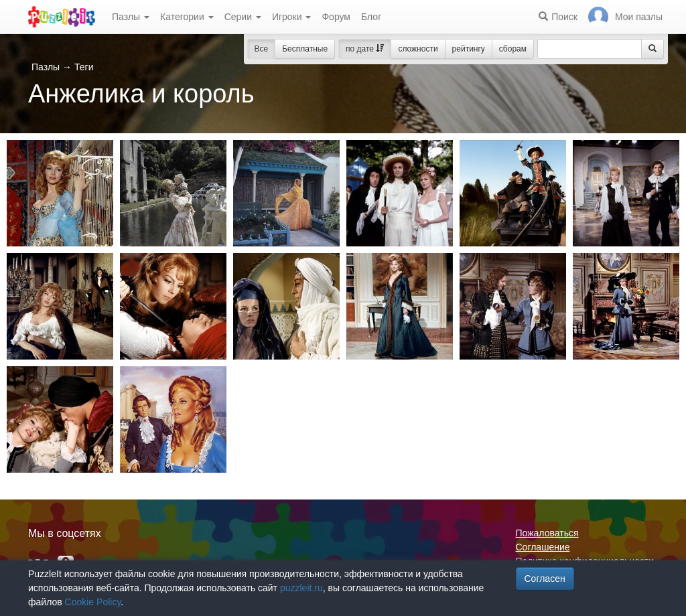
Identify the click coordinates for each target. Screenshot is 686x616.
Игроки (292, 17)
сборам (513, 49)
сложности (418, 49)
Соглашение (543, 547)
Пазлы (131, 17)
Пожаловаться (547, 533)
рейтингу (469, 49)
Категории (187, 17)
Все (262, 49)
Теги (84, 67)
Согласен (545, 579)
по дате (365, 49)
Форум (336, 17)
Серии (243, 17)
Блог (371, 17)
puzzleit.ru (301, 588)
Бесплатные (305, 49)
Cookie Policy (93, 602)
